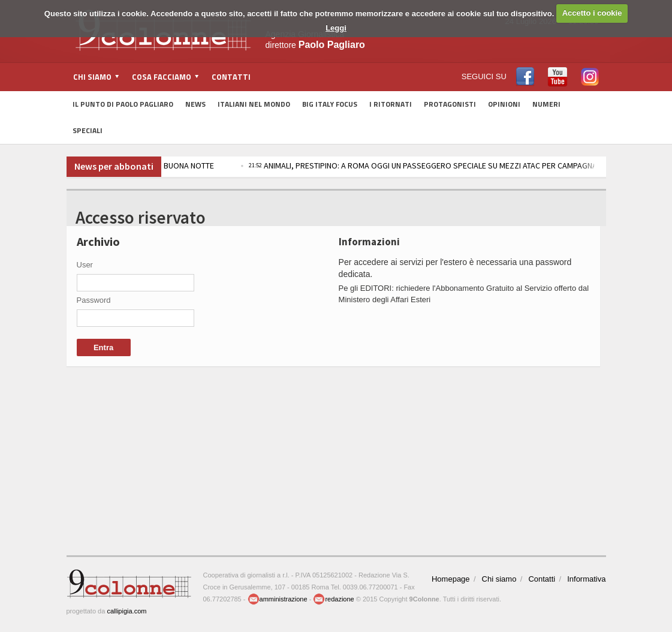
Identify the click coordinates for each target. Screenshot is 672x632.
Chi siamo (499, 579)
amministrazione (278, 599)
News (195, 104)
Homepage (451, 579)
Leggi (336, 28)
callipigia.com (126, 611)
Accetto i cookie (592, 13)
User (85, 265)
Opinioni (504, 104)
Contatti (231, 77)
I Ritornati (391, 104)
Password (94, 300)
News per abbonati (114, 166)
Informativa (586, 579)
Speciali (88, 130)
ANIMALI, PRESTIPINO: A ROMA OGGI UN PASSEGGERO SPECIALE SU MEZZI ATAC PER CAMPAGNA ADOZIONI (451, 165)
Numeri (546, 104)
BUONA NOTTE (192, 165)
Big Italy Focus (330, 104)
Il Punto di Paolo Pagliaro (123, 104)
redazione (333, 599)
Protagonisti (450, 104)
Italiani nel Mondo (254, 104)
